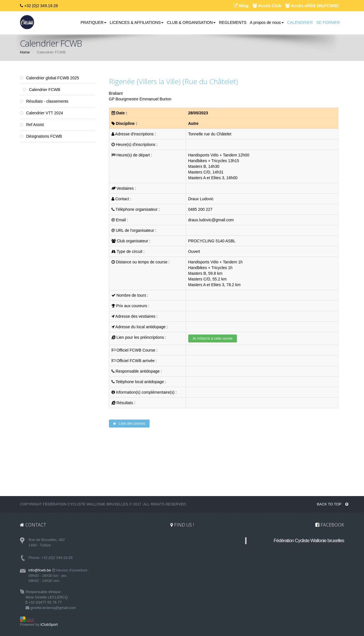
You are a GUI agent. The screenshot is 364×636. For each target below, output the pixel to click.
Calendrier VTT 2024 (42, 113)
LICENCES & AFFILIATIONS (137, 22)
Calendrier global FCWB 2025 (49, 78)
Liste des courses (129, 424)
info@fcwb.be (40, 570)
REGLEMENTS (233, 22)
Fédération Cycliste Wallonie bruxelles (309, 541)
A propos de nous (267, 22)
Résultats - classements (44, 101)
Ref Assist (32, 125)
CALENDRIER (300, 22)
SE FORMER (328, 22)
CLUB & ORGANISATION (191, 22)
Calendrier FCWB (42, 90)
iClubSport (49, 624)
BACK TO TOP (333, 504)
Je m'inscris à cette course (213, 338)
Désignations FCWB (41, 136)
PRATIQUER (93, 22)
